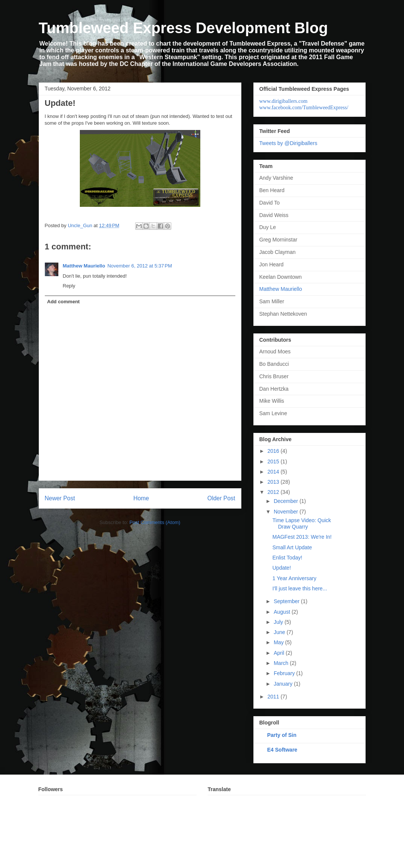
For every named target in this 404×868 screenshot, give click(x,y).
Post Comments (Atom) (155, 522)
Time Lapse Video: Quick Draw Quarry (302, 523)
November (287, 512)
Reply (69, 286)
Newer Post (60, 498)
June (280, 632)
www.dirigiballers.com (284, 101)
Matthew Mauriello (84, 266)
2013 (274, 482)
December (287, 501)
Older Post (221, 498)
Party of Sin (282, 735)
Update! (281, 568)
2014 (274, 472)
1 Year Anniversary (294, 578)
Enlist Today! (287, 558)
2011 (274, 697)
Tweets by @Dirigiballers (288, 143)
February (285, 673)
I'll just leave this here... (300, 588)
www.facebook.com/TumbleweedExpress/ (304, 108)
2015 (274, 462)
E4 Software (282, 750)
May (279, 642)
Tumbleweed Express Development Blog (183, 28)
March (282, 663)
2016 (274, 451)
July (279, 622)
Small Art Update (292, 547)
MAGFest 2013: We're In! (302, 537)
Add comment (63, 302)
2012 (274, 492)
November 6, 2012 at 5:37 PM (140, 266)
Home (141, 498)
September (287, 601)
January (284, 684)
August (283, 612)
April (280, 653)
